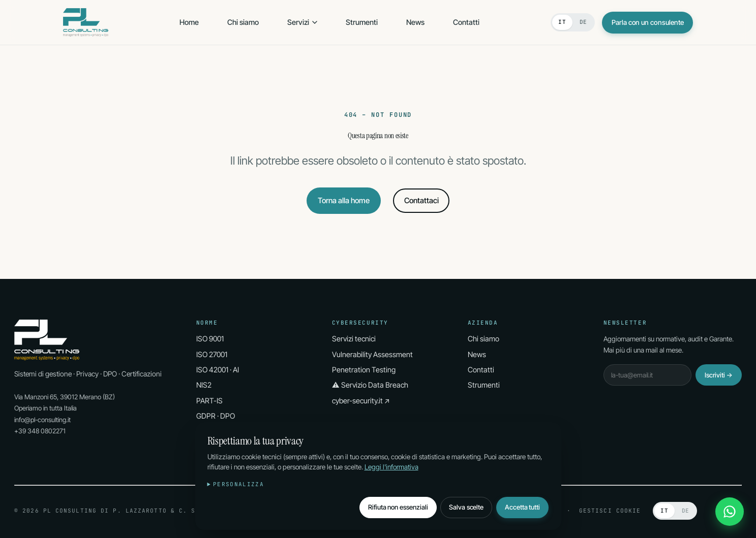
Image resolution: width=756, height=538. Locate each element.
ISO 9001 (210, 339)
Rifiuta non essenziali (398, 507)
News (415, 22)
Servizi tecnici (354, 339)
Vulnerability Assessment (372, 354)
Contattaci (421, 200)
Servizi (302, 22)
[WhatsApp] (730, 512)
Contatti (466, 22)
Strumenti (362, 22)
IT (562, 22)
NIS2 (204, 385)
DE (583, 22)
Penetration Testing (364, 370)
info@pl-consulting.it (42, 420)
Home (189, 22)
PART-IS (209, 401)
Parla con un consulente (647, 22)
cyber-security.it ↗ (361, 401)
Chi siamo (243, 22)
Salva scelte (466, 507)
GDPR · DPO (216, 416)
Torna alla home (344, 200)
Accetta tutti (522, 507)
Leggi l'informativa (391, 467)
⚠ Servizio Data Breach (370, 385)
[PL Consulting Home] (86, 22)
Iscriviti (719, 375)
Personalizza (238, 484)
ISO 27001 (212, 354)
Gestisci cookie (610, 511)
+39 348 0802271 (40, 431)
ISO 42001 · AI (218, 370)
